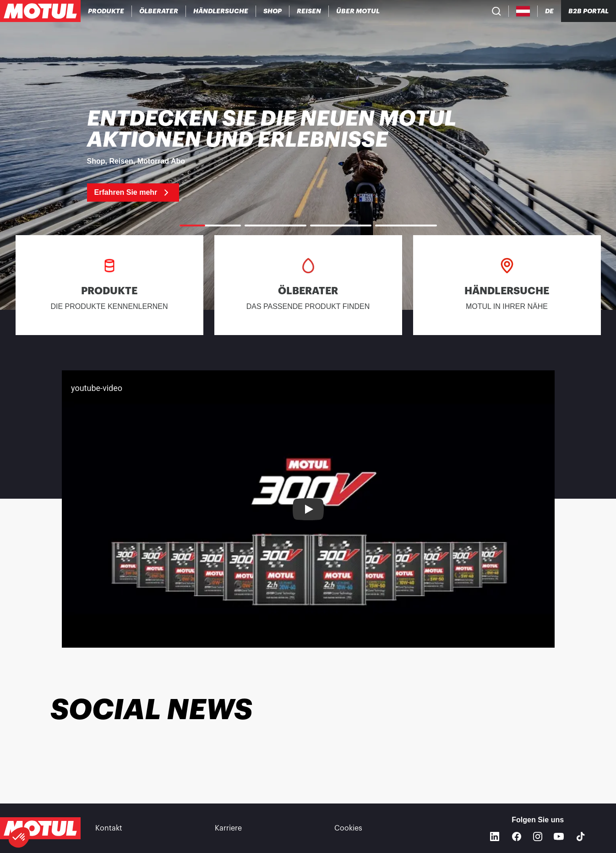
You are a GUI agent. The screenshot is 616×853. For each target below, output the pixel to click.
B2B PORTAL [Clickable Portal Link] (589, 11)
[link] (273, 11)
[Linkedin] (495, 836)
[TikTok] (581, 836)
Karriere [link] (228, 828)
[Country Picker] (523, 11)
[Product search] (496, 11)
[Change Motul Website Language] (549, 11)
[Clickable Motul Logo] (40, 11)
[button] (19, 837)
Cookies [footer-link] (348, 828)
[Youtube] (559, 836)
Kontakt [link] (109, 828)
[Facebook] (517, 836)
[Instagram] (538, 836)
